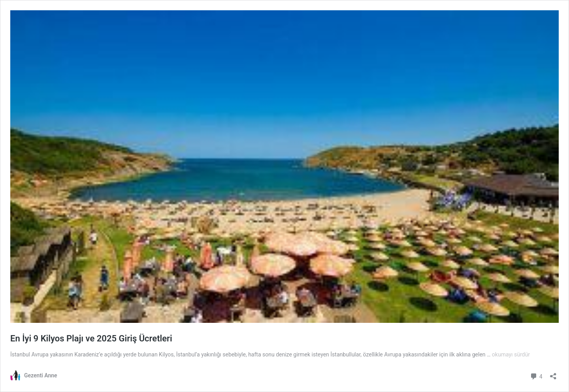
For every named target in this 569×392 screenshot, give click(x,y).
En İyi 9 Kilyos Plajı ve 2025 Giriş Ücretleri (91, 338)
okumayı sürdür (511, 354)
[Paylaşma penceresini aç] (553, 374)
